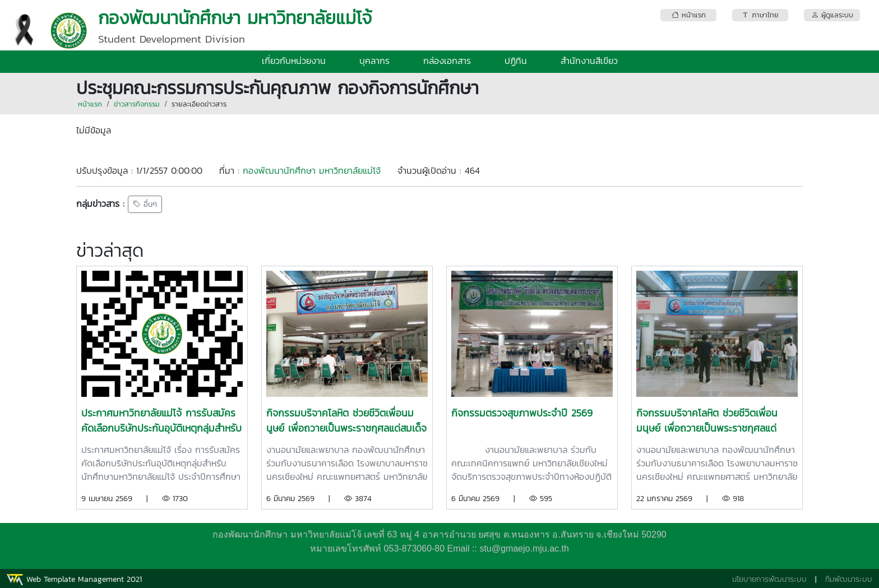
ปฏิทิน (516, 61)
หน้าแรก (90, 104)
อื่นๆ (145, 204)
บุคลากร (374, 61)
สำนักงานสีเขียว (589, 61)
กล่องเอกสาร (447, 61)
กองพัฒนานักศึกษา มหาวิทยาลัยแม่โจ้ (312, 170)
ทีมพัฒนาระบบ (849, 579)
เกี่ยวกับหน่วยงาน (294, 61)
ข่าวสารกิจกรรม (137, 104)
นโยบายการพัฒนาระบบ (769, 579)
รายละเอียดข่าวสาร (199, 104)
